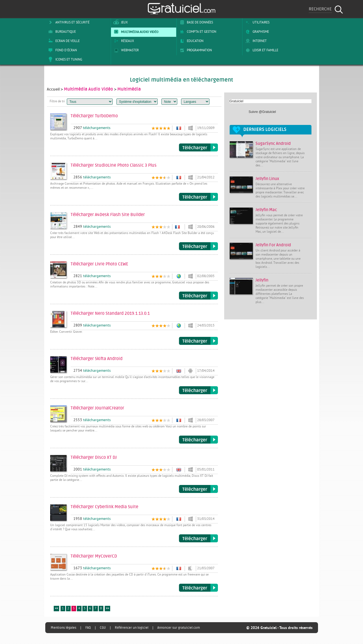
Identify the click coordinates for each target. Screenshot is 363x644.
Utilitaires (256, 22)
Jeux (120, 22)
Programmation (195, 50)
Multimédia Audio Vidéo (135, 32)
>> (107, 609)
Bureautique (61, 32)
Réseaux (123, 41)
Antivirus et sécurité (68, 22)
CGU (103, 628)
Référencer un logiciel (132, 628)
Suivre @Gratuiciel (262, 112)
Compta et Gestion (197, 32)
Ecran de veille (63, 41)
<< (56, 609)
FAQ (88, 628)
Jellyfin (262, 280)
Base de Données (195, 22)
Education (191, 41)
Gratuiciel (237, 101)
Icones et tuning (64, 59)
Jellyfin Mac (266, 210)
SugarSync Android (273, 144)
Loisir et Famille (261, 50)
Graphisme (256, 32)
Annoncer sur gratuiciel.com (179, 628)
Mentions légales (64, 628)
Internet (255, 41)
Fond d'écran (62, 50)
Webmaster (125, 50)
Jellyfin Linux (267, 179)
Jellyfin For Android (273, 245)
